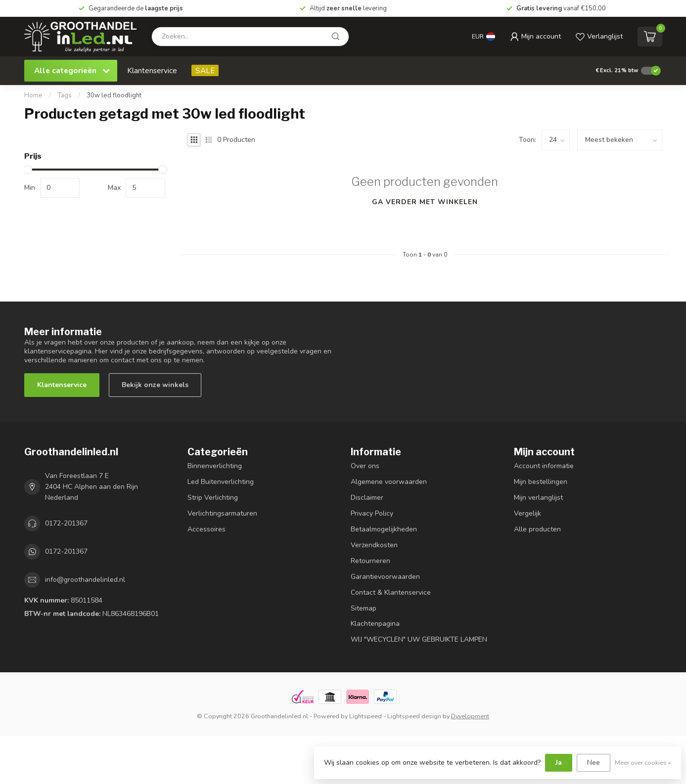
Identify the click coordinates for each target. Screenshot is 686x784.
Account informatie (544, 466)
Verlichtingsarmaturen (222, 513)
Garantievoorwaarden (385, 577)
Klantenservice (152, 70)
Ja (559, 762)
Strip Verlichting (213, 498)
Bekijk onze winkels (155, 385)
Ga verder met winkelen (425, 202)
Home (33, 95)
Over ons (365, 466)
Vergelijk (527, 513)
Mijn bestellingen (541, 482)
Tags (65, 95)
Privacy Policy (372, 513)
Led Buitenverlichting (221, 482)
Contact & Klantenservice (391, 592)
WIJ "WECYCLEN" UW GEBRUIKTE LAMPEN (419, 639)
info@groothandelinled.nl (85, 580)
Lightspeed (366, 716)
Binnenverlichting (215, 466)
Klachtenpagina (375, 624)
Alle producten (537, 529)
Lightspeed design (414, 716)
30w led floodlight (114, 95)
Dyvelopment (470, 716)
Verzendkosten (374, 545)
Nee (594, 762)
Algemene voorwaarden (389, 482)
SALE (205, 70)
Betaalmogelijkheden (384, 529)
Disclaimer (367, 498)
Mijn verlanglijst (538, 498)
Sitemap (364, 608)
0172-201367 (66, 523)
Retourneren (370, 561)
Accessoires (206, 529)
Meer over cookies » (643, 762)
